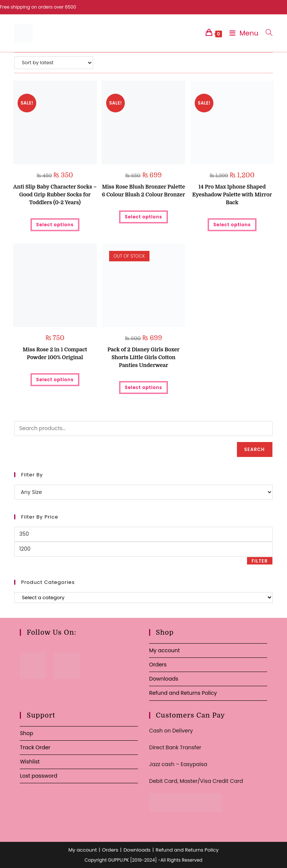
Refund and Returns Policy (183, 693)
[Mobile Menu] (242, 33)
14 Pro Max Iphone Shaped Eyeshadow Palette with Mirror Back (232, 195)
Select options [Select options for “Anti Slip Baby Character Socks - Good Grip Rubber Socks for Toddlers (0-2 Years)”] (55, 225)
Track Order (35, 747)
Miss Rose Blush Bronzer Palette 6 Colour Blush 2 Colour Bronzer (143, 191)
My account (164, 650)
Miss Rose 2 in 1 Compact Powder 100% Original (55, 353)
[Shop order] (54, 63)
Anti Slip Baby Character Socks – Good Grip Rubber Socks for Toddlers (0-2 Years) (55, 195)
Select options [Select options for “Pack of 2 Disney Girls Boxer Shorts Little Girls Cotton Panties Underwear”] (143, 387)
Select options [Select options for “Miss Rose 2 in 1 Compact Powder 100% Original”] (55, 379)
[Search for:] (266, 33)
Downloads (164, 679)
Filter (260, 561)
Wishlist (30, 762)
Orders (158, 665)
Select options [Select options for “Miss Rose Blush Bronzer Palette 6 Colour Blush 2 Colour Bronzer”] (143, 217)
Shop (27, 733)
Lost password (38, 776)
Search (255, 449)
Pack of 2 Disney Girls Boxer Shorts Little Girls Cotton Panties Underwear (143, 357)
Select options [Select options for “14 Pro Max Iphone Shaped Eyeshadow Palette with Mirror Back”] (232, 225)
